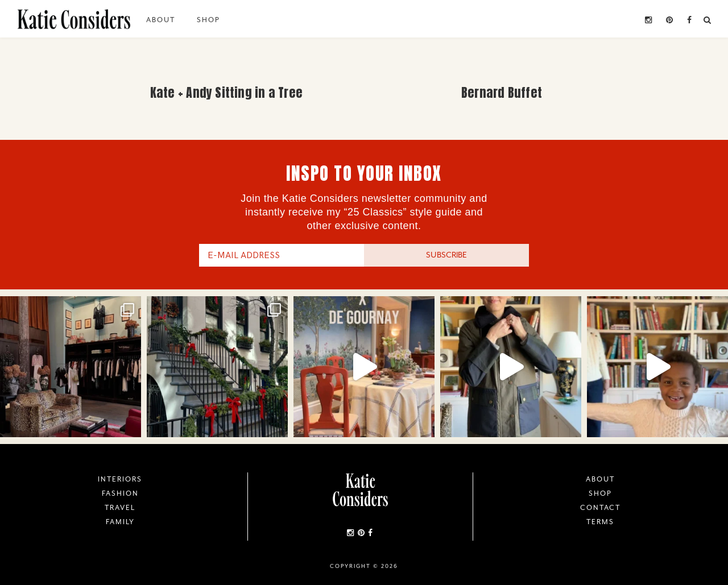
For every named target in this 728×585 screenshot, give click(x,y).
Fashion (120, 493)
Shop (208, 20)
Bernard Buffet (502, 92)
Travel (120, 508)
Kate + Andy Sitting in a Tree (226, 92)
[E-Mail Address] (282, 255)
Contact (600, 508)
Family (120, 522)
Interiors (120, 479)
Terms (600, 522)
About (161, 20)
